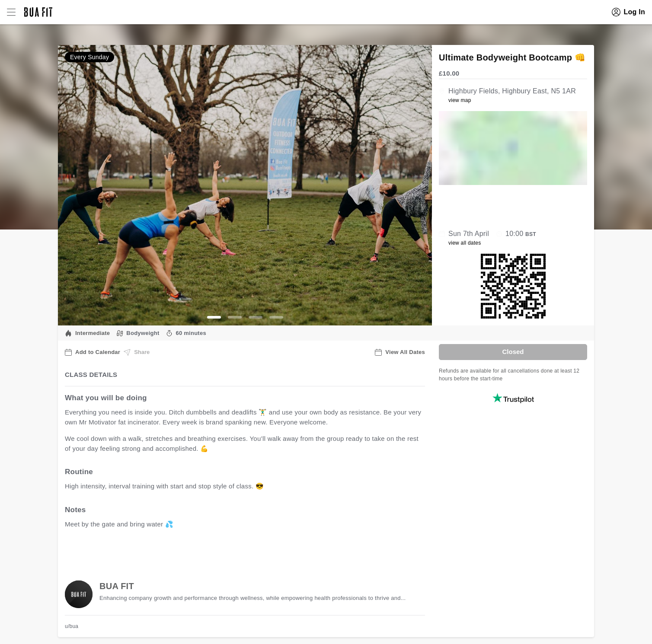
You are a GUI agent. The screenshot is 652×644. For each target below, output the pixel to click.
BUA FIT (117, 586)
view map (460, 100)
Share (137, 352)
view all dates (465, 243)
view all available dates (240, 551)
